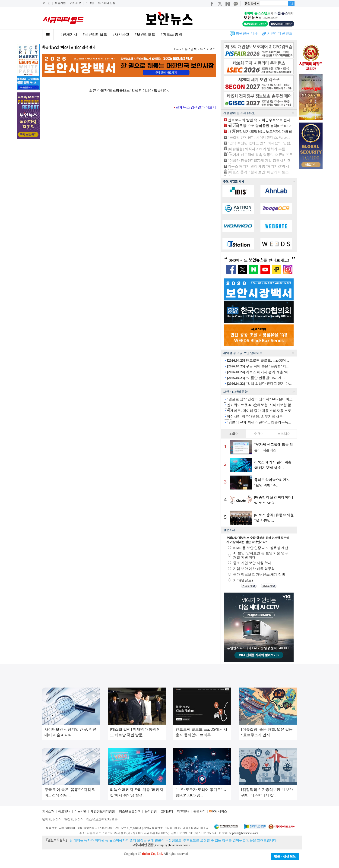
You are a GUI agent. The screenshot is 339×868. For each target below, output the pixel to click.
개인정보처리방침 (103, 811)
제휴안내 (183, 811)
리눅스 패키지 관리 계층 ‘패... (259, 372)
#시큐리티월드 (95, 34)
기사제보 (76, 3)
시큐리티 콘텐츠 (280, 33)
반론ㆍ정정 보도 (285, 857)
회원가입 (60, 3)
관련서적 (199, 811)
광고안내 (64, 811)
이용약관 (80, 811)
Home (178, 49)
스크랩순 (284, 434)
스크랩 (90, 3)
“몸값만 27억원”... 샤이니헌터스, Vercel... (259, 137)
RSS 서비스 (220, 811)
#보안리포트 (145, 34)
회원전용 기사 (247, 33)
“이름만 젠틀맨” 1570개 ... (256, 378)
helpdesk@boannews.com (243, 833)
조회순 (234, 434)
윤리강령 (151, 811)
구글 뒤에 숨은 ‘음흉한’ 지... (258, 366)
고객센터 (167, 811)
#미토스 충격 (171, 34)
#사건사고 (121, 34)
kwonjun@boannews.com (172, 845)
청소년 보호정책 (130, 811)
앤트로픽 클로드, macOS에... (258, 360)
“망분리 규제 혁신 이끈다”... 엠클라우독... (259, 422)
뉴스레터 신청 (107, 3)
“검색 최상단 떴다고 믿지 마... (259, 384)
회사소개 (48, 811)
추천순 (259, 434)
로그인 (46, 3)
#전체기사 (69, 34)
